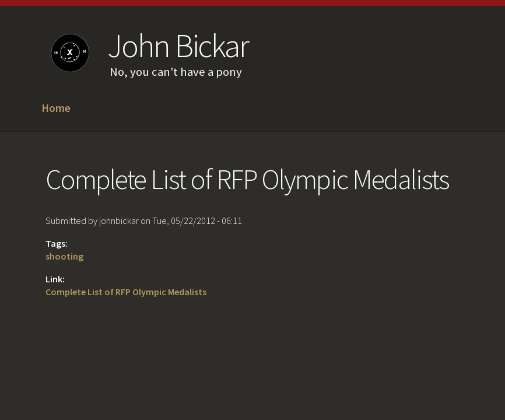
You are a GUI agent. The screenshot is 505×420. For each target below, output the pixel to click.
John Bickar (178, 45)
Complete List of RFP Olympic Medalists (126, 292)
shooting (64, 256)
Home (56, 108)
